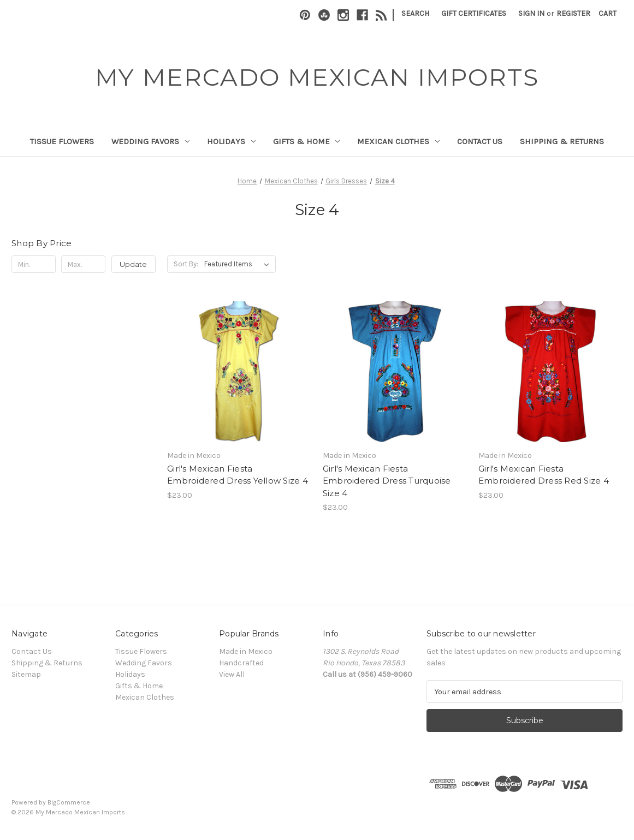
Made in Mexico (246, 651)
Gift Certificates (474, 13)
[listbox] (239, 264)
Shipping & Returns (562, 141)
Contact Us (480, 141)
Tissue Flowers (62, 141)
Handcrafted (241, 663)
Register (573, 13)
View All (232, 674)
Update (133, 264)
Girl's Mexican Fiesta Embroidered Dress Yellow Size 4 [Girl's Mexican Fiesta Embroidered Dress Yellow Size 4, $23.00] (238, 475)
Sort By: (186, 264)
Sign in (531, 13)
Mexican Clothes (398, 141)
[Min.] (34, 264)
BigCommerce (69, 802)
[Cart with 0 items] (608, 13)
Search (415, 13)
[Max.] (83, 264)
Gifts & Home (307, 141)
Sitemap (26, 674)
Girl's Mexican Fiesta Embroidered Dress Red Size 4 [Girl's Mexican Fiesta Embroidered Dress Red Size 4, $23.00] (544, 475)
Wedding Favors (150, 141)
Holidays (231, 141)
